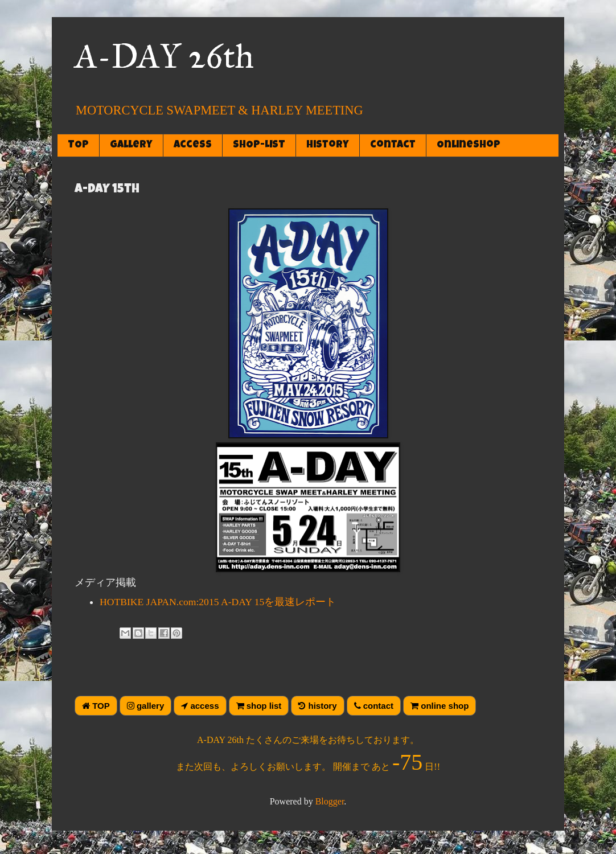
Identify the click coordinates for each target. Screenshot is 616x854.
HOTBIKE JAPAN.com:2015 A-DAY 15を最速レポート (218, 602)
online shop (440, 706)
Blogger (330, 801)
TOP (78, 145)
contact (393, 145)
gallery (131, 145)
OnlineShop (469, 145)
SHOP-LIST (259, 145)
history (328, 145)
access (193, 145)
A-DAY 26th (164, 56)
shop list (259, 706)
